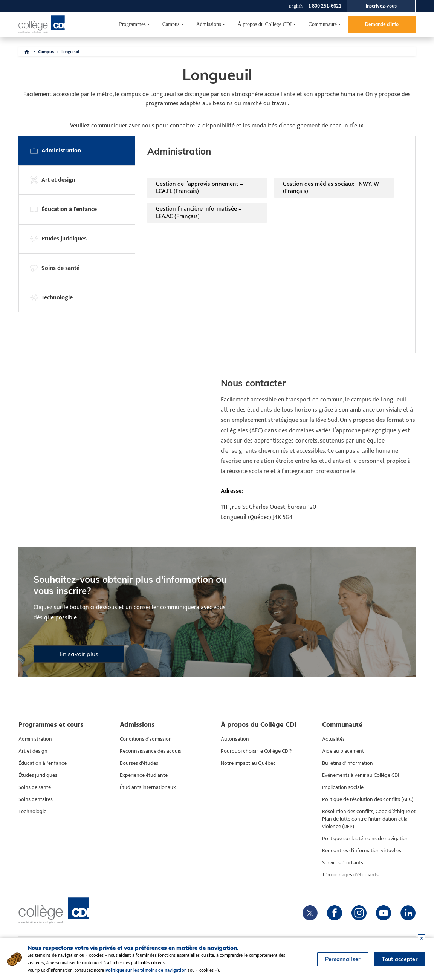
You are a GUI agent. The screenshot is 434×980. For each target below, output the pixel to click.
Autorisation (235, 739)
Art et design (33, 751)
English (296, 6)
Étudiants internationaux (148, 787)
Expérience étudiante (144, 775)
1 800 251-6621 (325, 6)
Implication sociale (343, 787)
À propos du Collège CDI (265, 24)
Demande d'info (382, 24)
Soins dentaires (36, 799)
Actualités (333, 739)
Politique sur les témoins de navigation (365, 839)
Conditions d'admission (146, 739)
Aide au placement (343, 751)
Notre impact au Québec (248, 763)
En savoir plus (79, 654)
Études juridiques (38, 775)
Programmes (132, 24)
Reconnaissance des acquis (151, 751)
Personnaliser (343, 959)
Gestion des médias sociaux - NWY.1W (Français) (331, 188)
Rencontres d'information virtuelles (362, 851)
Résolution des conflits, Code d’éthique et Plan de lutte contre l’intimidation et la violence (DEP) (369, 819)
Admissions (209, 24)
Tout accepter (400, 959)
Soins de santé (35, 787)
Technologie (32, 812)
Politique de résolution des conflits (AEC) (368, 799)
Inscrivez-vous (381, 6)
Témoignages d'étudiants (350, 875)
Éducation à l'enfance (43, 763)
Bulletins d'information (348, 763)
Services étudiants (343, 863)
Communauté (323, 24)
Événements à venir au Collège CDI (361, 775)
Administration (35, 739)
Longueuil (70, 52)
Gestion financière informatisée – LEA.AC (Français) (199, 213)
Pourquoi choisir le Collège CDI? (256, 751)
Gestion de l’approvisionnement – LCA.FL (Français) (199, 188)
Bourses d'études (139, 763)
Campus (171, 24)
